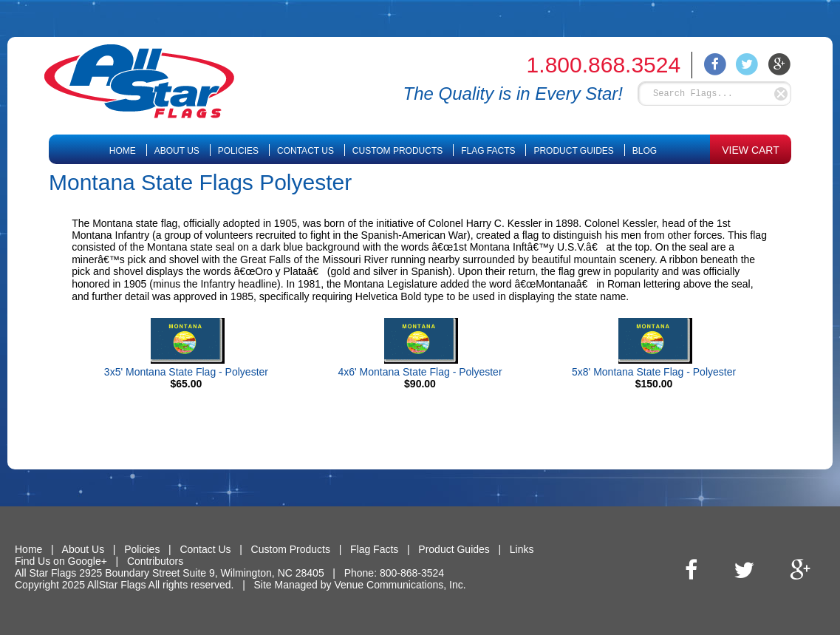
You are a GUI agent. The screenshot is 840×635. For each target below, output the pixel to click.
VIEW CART (751, 150)
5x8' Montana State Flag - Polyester (654, 372)
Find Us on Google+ (61, 561)
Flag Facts (488, 151)
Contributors (155, 561)
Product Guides (573, 151)
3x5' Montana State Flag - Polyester (186, 372)
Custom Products (397, 151)
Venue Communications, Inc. (400, 585)
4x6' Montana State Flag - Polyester (420, 372)
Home (123, 151)
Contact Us (305, 151)
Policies (238, 151)
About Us (177, 151)
